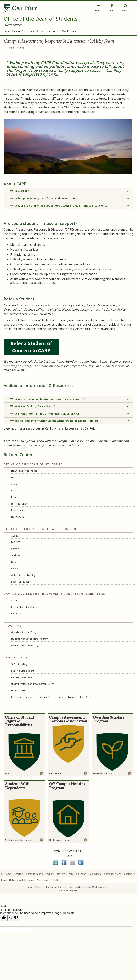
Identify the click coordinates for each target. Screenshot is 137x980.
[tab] (68, 191)
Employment (95, 874)
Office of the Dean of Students (41, 19)
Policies (15, 569)
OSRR (8, 773)
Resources (17, 614)
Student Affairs (13, 25)
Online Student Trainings (24, 575)
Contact (15, 491)
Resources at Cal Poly (80, 428)
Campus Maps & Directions (40, 874)
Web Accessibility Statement (34, 880)
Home (7, 31)
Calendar (81, 874)
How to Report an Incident (25, 471)
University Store (65, 874)
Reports (15, 497)
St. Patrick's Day (19, 504)
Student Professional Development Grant (32, 684)
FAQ (13, 477)
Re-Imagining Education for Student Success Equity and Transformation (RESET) (52, 697)
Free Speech (17, 517)
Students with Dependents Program (30, 639)
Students (16, 555)
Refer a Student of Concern (25, 607)
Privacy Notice (9, 880)
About (14, 484)
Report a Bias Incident (23, 671)
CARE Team (55, 773)
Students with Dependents (19, 840)
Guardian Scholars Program (26, 632)
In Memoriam (18, 510)
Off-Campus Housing (60, 840)
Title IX (55, 880)
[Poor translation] (13, 918)
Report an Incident (21, 582)
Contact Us (130, 874)
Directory (19, 874)
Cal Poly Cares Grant (22, 677)
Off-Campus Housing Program (27, 645)
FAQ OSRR (16, 542)
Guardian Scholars (103, 773)
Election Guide (19, 691)
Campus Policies (113, 874)
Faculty (15, 562)
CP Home (6, 874)
